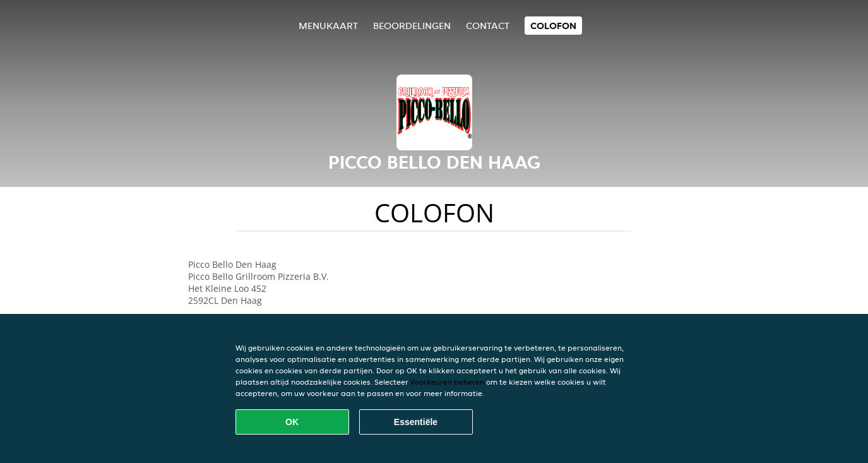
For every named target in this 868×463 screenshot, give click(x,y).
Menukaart (328, 26)
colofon (553, 26)
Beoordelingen (412, 26)
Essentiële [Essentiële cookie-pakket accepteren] (416, 422)
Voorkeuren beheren (447, 382)
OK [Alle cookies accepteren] (292, 422)
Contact (488, 26)
